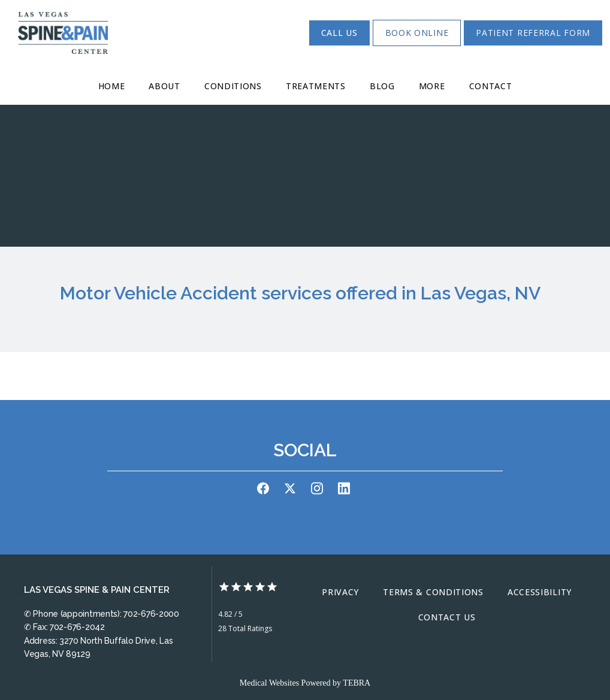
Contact (491, 86)
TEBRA (357, 683)
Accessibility (540, 592)
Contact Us (447, 617)
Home (112, 86)
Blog (382, 86)
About (164, 86)
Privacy (340, 592)
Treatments (316, 86)
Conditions (233, 86)
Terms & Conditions (433, 592)
